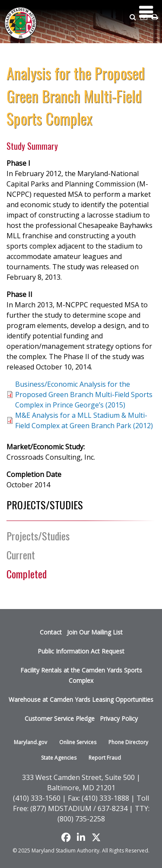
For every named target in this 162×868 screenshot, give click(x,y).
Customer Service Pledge (60, 718)
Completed (27, 574)
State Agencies (59, 758)
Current (21, 555)
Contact (51, 632)
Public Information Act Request (81, 651)
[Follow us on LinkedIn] (81, 837)
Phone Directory (128, 742)
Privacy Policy (119, 718)
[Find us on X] (96, 837)
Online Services (78, 742)
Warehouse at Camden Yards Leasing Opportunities (81, 699)
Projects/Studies (38, 536)
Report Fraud (105, 758)
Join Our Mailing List (95, 632)
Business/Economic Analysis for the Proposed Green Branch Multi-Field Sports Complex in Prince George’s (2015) (84, 395)
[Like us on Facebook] (66, 837)
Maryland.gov (30, 742)
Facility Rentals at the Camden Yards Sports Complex (81, 675)
